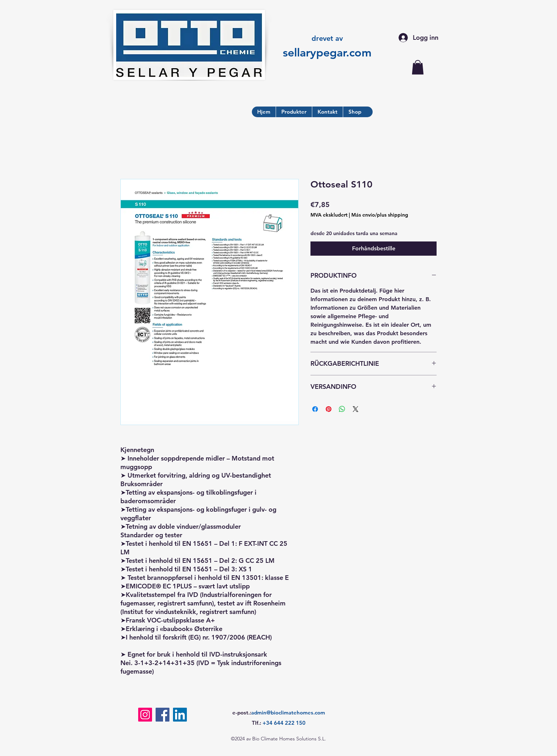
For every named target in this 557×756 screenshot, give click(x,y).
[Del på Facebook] (315, 409)
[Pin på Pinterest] (329, 409)
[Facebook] (163, 715)
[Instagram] (145, 715)
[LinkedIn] (180, 715)
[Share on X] (356, 409)
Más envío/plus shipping (380, 215)
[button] (418, 67)
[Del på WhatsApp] (342, 409)
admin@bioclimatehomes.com (288, 713)
